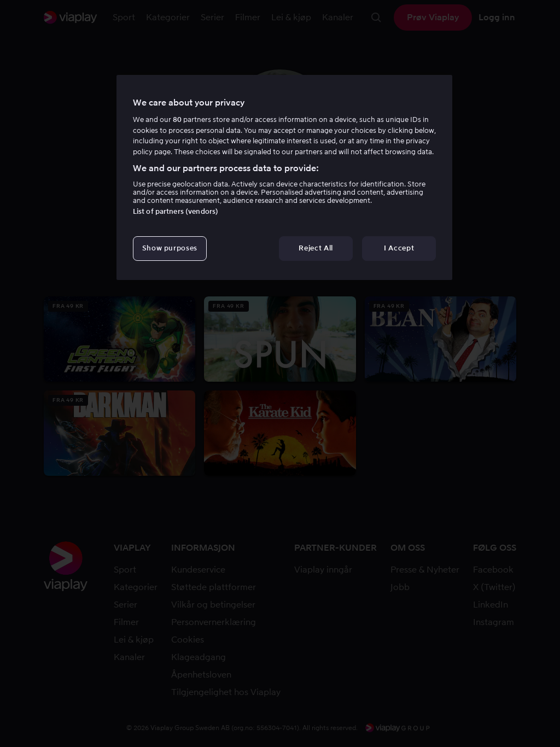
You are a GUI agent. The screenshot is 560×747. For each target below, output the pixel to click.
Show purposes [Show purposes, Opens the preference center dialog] (170, 248)
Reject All (316, 248)
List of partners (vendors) (176, 211)
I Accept (399, 248)
